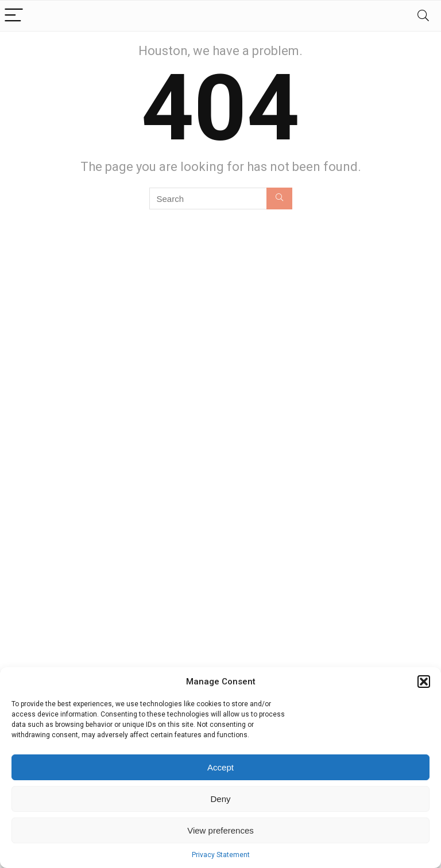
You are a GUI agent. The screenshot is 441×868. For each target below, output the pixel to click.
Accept (220, 767)
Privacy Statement (221, 855)
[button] (424, 682)
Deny (220, 799)
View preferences (220, 830)
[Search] (423, 16)
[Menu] (14, 16)
